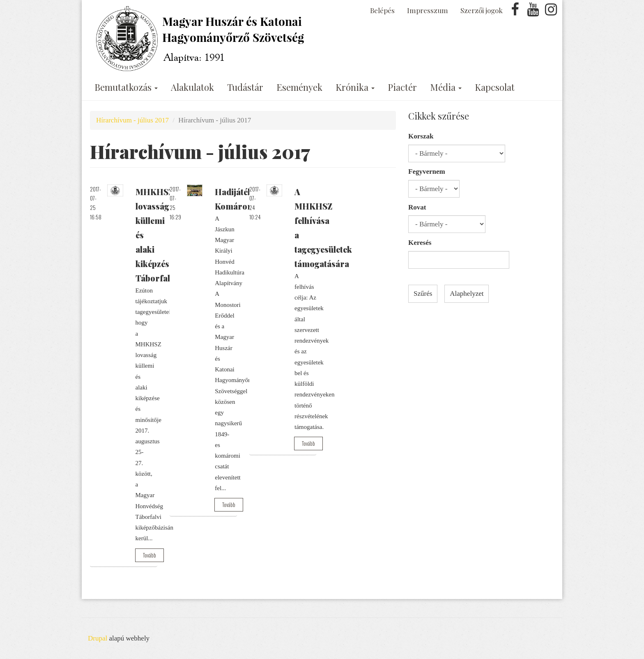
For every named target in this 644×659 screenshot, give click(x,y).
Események (299, 87)
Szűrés (423, 294)
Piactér (402, 87)
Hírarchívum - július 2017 (132, 120)
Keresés (420, 243)
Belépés (382, 10)
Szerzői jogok (482, 10)
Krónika (355, 87)
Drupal (98, 638)
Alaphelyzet (467, 294)
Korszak (421, 136)
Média (446, 87)
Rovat (417, 207)
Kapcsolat (495, 87)
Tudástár (245, 87)
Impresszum (428, 10)
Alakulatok (192, 87)
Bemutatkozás (126, 87)
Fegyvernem (427, 172)
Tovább (149, 555)
